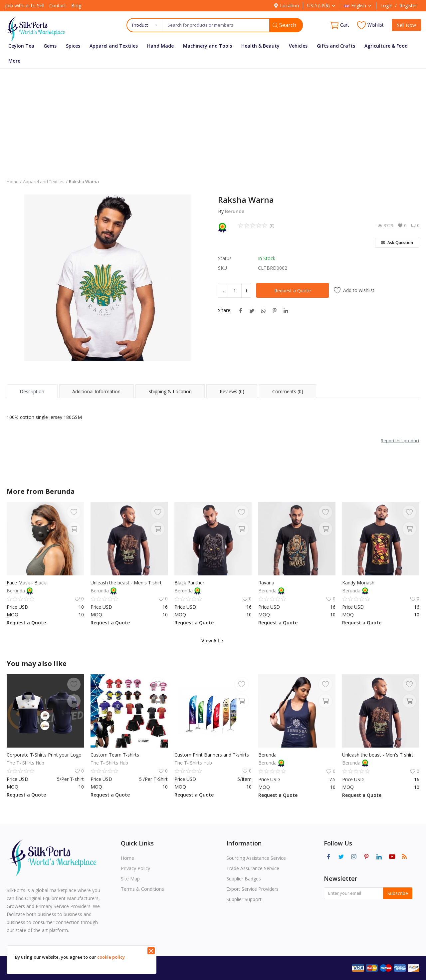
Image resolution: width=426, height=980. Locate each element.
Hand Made (160, 46)
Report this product (400, 441)
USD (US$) (321, 5)
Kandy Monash (358, 583)
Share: (225, 310)
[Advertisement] (213, 119)
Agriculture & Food (386, 46)
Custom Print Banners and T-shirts (212, 755)
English (358, 5)
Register (408, 5)
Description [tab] (32, 391)
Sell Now (407, 25)
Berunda (235, 211)
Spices (73, 46)
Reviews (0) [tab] (232, 391)
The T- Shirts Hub (25, 763)
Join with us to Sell (25, 5)
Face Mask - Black (26, 583)
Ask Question (397, 243)
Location (286, 5)
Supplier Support (244, 899)
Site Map (130, 879)
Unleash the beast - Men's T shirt (126, 583)
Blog (76, 5)
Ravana (266, 583)
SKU (222, 268)
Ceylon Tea (21, 46)
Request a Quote (293, 291)
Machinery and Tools (208, 46)
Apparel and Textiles (114, 46)
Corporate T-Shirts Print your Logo (44, 755)
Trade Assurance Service (253, 868)
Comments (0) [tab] (288, 391)
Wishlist (370, 25)
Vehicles (298, 46)
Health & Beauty (260, 46)
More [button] (14, 61)
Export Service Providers (252, 889)
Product (140, 25)
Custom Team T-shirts (115, 755)
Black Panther (189, 583)
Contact (58, 5)
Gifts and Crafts (336, 46)
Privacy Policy (135, 868)
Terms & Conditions (142, 889)
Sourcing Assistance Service (256, 858)
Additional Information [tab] (96, 391)
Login (386, 5)
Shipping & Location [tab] (170, 391)
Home (13, 181)
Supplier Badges (244, 879)
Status (225, 258)
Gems (50, 46)
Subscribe (398, 893)
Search (284, 25)
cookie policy (111, 957)
